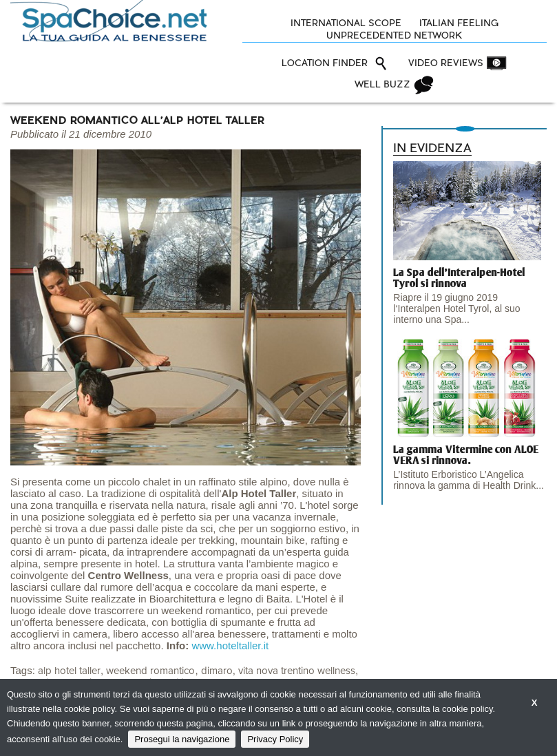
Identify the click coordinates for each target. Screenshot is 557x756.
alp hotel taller (69, 671)
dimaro (217, 671)
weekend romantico (150, 671)
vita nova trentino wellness (297, 671)
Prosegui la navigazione (182, 739)
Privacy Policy (275, 739)
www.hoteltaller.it (230, 645)
